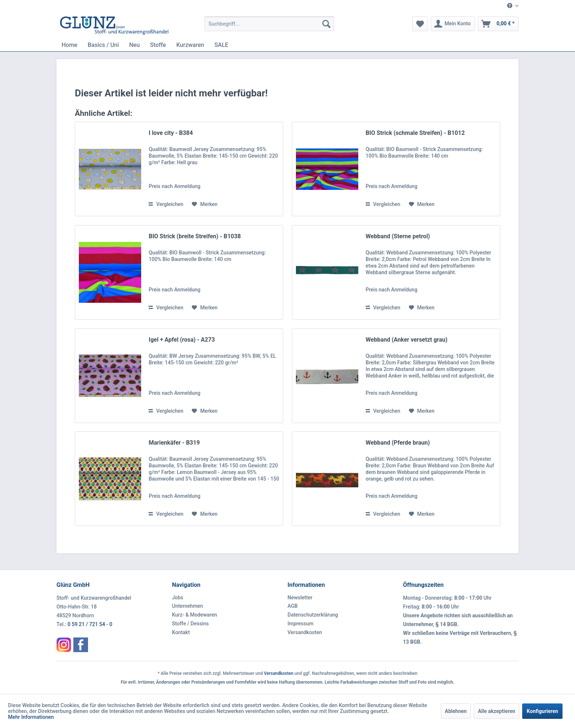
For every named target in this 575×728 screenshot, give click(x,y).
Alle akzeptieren (497, 711)
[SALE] (221, 45)
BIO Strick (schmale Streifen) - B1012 (415, 133)
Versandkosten (305, 632)
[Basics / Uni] (103, 45)
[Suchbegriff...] (269, 24)
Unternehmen (188, 606)
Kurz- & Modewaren (195, 615)
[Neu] (134, 45)
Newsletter (300, 598)
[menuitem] (510, 6)
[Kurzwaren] (190, 45)
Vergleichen (166, 204)
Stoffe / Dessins (190, 624)
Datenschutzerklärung (313, 615)
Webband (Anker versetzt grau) (406, 340)
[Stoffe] (158, 45)
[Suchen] (326, 24)
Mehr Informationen (31, 717)
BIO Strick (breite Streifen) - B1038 (195, 236)
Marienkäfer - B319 (174, 443)
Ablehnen (456, 711)
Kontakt (181, 632)
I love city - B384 (171, 133)
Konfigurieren (542, 711)
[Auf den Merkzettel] (205, 204)
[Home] (69, 45)
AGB (293, 606)
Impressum (301, 624)
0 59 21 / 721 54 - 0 (90, 624)
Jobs (178, 598)
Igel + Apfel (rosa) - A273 (182, 340)
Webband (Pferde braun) (398, 443)
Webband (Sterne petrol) (398, 236)
